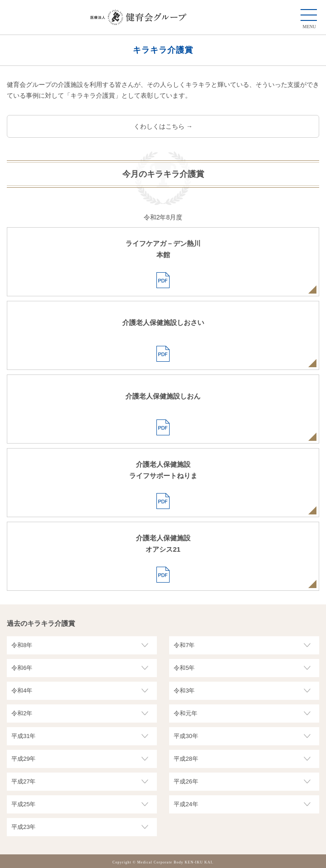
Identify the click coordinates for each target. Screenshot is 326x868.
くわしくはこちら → (163, 126)
